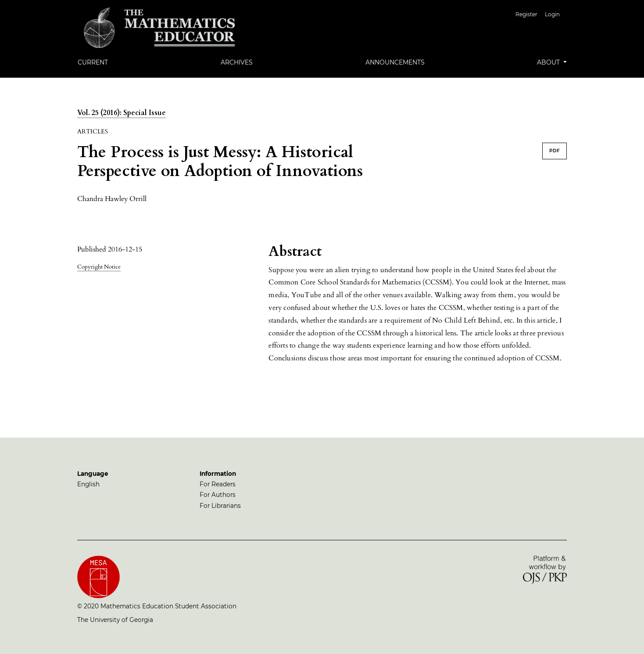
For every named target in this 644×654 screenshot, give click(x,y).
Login (552, 14)
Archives (237, 62)
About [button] (549, 62)
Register (526, 14)
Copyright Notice (99, 267)
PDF (555, 151)
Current (93, 62)
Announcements (395, 62)
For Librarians (220, 506)
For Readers (218, 484)
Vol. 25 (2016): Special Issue (122, 113)
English (88, 484)
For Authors (218, 495)
